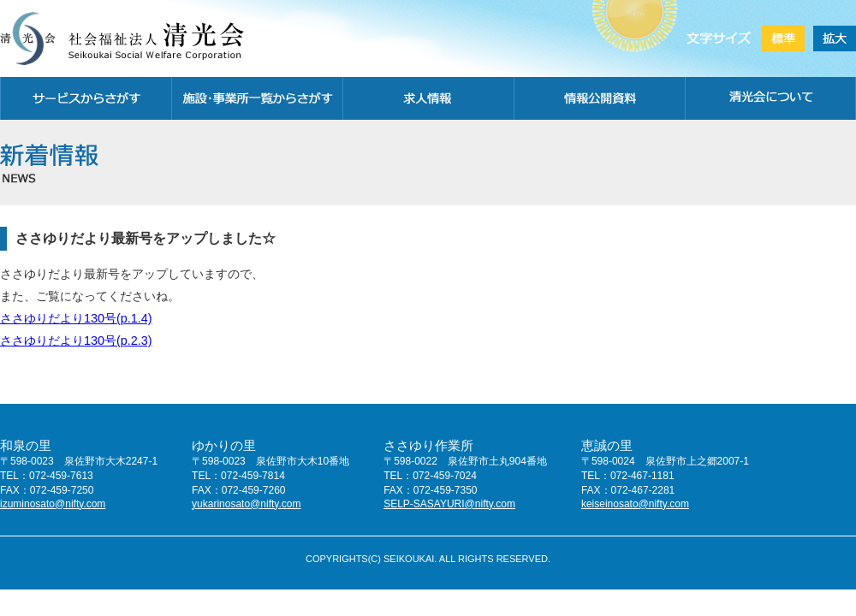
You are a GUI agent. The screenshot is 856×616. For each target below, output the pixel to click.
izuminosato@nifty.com (53, 504)
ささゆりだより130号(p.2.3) (76, 341)
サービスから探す (86, 98)
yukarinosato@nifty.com (246, 504)
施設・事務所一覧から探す (257, 98)
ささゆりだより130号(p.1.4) (76, 318)
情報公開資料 (599, 98)
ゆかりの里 (224, 445)
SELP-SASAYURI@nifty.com (449, 504)
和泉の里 (26, 445)
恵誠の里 (607, 445)
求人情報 (428, 98)
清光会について (770, 98)
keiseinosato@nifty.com (635, 504)
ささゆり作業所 (428, 445)
